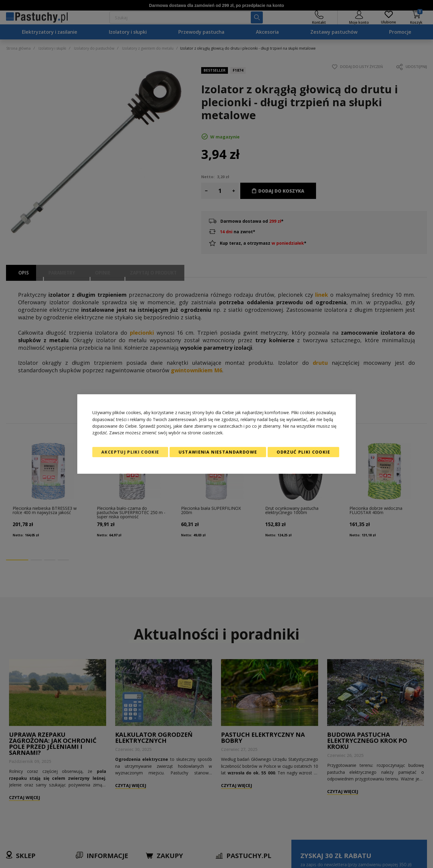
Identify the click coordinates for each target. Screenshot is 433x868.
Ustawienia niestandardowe (218, 452)
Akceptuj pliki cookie (130, 452)
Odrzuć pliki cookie (303, 452)
